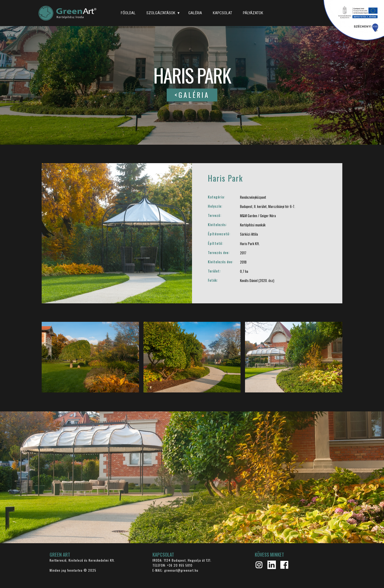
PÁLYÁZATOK (253, 13)
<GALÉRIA (192, 95)
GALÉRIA (195, 13)
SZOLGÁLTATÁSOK (161, 13)
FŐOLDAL (128, 13)
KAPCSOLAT (222, 13)
